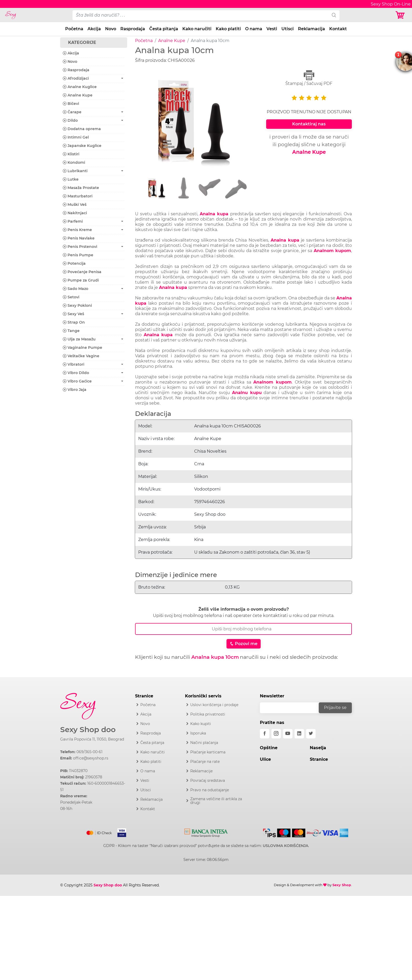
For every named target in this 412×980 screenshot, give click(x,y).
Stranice (319, 759)
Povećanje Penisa (82, 272)
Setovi (71, 297)
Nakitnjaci (75, 213)
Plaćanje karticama (208, 752)
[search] (334, 15)
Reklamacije (201, 771)
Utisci (288, 29)
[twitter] (311, 734)
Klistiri (71, 154)
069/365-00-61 (89, 752)
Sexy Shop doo (88, 730)
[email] (293, 708)
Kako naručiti (197, 29)
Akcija (94, 29)
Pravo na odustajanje (210, 790)
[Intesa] (206, 832)
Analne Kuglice (80, 87)
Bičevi (71, 104)
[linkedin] (299, 734)
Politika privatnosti (208, 714)
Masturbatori (78, 196)
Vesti (272, 29)
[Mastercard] (99, 832)
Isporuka (198, 733)
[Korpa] (401, 15)
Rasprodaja (133, 29)
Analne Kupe (172, 41)
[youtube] (288, 734)
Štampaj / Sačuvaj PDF (309, 78)
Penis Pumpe (78, 255)
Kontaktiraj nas (309, 124)
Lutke (71, 179)
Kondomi (74, 162)
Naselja (318, 748)
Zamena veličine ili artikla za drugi (216, 801)
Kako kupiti (201, 724)
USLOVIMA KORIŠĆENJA (285, 846)
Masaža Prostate (81, 188)
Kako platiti (228, 29)
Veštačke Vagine (81, 356)
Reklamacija (311, 29)
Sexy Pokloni (77, 305)
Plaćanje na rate (205, 762)
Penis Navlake (79, 238)
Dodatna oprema (82, 129)
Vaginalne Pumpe (83, 348)
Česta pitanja (164, 29)
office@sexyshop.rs (91, 758)
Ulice (265, 759)
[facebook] (265, 734)
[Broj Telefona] (243, 629)
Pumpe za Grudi (81, 280)
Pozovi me (244, 644)
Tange (71, 331)
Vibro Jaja (75, 390)
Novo (111, 29)
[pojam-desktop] (200, 15)
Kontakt (338, 29)
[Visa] (120, 832)
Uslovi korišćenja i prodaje (214, 705)
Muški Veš (75, 205)
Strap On (74, 322)
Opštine (269, 748)
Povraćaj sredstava (208, 780)
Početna (74, 29)
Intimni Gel (76, 137)
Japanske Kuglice (82, 146)
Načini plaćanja (204, 743)
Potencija (74, 263)
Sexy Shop (342, 885)
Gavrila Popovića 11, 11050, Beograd (92, 739)
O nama (254, 29)
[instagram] (276, 734)
